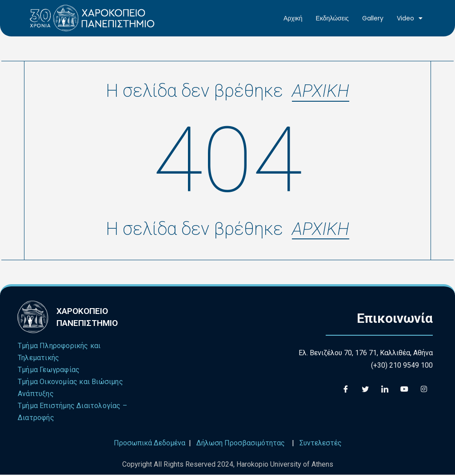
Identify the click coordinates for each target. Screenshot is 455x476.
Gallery (373, 18)
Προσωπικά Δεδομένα (150, 445)
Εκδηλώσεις (332, 18)
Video (410, 18)
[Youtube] (404, 390)
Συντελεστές (321, 445)
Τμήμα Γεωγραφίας (49, 371)
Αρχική (293, 18)
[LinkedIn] (385, 390)
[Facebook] (346, 390)
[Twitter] (365, 390)
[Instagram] (424, 390)
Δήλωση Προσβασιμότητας (241, 445)
